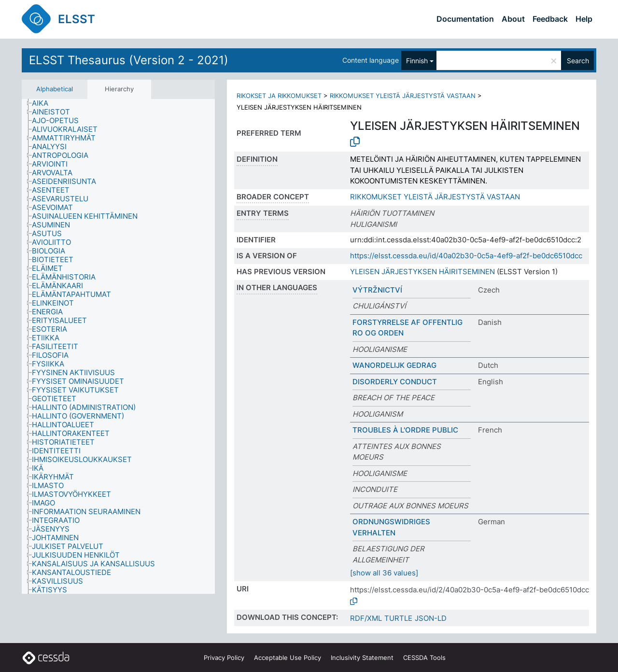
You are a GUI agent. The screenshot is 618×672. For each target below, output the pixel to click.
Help (584, 19)
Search (578, 61)
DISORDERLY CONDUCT (395, 382)
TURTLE (398, 618)
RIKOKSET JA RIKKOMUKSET (279, 96)
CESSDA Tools (424, 658)
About (513, 19)
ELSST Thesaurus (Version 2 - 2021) (129, 60)
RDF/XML (366, 618)
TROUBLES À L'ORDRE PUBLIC (405, 430)
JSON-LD (431, 618)
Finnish (417, 61)
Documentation (465, 19)
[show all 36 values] (384, 573)
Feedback (550, 19)
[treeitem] (44, 103)
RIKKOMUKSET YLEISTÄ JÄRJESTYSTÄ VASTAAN (403, 96)
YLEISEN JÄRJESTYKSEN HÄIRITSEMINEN (422, 272)
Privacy (224, 658)
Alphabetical (55, 89)
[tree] (118, 347)
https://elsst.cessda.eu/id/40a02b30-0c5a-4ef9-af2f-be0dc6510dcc (466, 256)
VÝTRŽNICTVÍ (377, 290)
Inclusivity (362, 658)
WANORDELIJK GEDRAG (394, 365)
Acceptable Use (288, 658)
